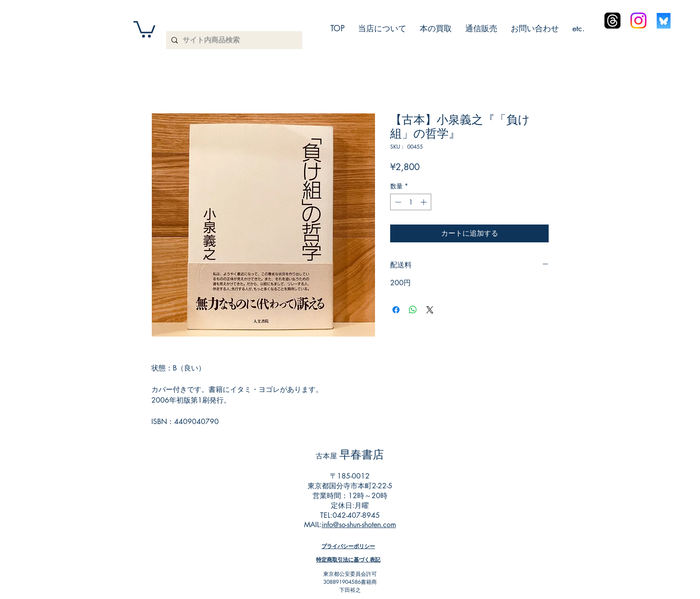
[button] (144, 28)
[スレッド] (612, 21)
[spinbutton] (411, 202)
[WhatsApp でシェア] (413, 310)
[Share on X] (430, 310)
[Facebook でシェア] (396, 310)
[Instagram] (638, 21)
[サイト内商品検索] (233, 40)
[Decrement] (397, 202)
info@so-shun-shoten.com (359, 525)
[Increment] (424, 202)
